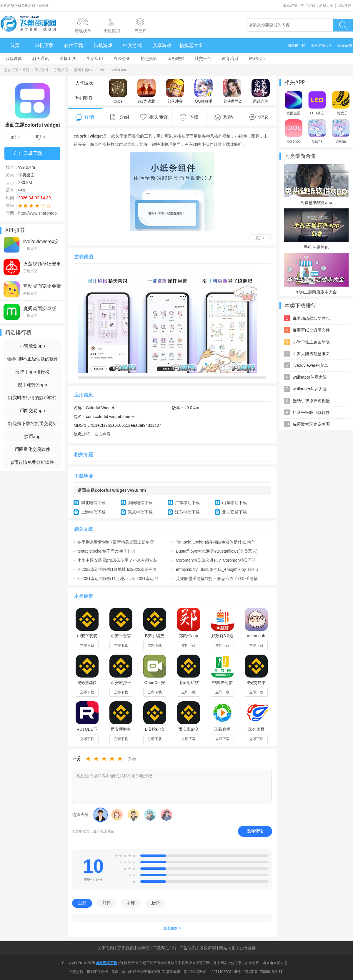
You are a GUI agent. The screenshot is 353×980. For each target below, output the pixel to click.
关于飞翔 (106, 948)
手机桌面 (61, 70)
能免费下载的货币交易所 (33, 423)
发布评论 (255, 831)
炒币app (32, 436)
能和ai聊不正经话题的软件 (33, 359)
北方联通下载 (234, 512)
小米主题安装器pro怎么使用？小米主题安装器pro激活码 (117, 560)
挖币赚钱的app (32, 385)
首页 (15, 45)
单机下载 (44, 45)
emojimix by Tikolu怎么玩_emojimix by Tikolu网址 (217, 569)
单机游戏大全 (322, 46)
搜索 (343, 25)
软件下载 (74, 45)
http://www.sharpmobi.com (42, 213)
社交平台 (203, 58)
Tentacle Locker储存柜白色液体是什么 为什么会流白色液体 (216, 542)
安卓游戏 (162, 45)
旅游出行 (257, 58)
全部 (82, 903)
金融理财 (176, 58)
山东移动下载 (234, 503)
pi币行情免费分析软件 (33, 462)
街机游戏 (103, 45)
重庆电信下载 (140, 512)
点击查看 (102, 434)
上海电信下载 (93, 512)
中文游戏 (132, 45)
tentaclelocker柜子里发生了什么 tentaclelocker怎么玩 (106, 551)
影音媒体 (14, 58)
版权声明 (208, 948)
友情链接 (247, 948)
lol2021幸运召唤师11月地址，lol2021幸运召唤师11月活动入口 (118, 578)
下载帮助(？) (165, 948)
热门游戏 (308, 6)
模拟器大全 (191, 45)
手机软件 (42, 70)
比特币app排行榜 (32, 372)
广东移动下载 (187, 503)
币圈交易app (32, 410)
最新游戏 (290, 6)
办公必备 (122, 58)
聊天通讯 (41, 58)
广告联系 (188, 948)
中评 (131, 903)
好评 (106, 903)
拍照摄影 (149, 58)
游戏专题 (344, 6)
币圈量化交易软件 (32, 449)
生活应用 (95, 58)
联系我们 (126, 948)
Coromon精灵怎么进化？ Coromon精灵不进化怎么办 (216, 560)
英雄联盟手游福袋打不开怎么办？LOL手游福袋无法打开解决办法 (217, 578)
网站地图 (227, 948)
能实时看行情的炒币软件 (33, 398)
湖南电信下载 (140, 503)
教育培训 (230, 58)
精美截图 (345, 46)
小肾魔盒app (32, 346)
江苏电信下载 (187, 512)
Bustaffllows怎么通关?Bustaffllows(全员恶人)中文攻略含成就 (217, 551)
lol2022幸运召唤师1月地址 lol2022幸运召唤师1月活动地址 (117, 569)
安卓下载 (28, 154)
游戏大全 (326, 6)
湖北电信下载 (93, 503)
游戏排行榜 (297, 46)
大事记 (143, 948)
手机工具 (68, 58)
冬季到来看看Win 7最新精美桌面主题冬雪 (116, 542)
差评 (155, 903)
